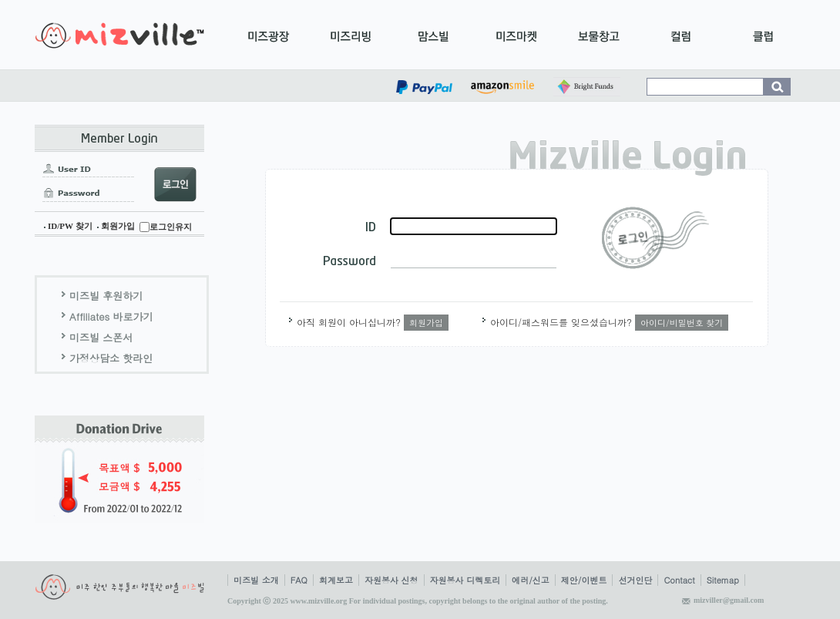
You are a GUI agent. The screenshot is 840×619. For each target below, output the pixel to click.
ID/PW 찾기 (70, 226)
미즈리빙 (351, 35)
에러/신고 (531, 580)
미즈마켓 (516, 35)
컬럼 (681, 35)
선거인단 (635, 580)
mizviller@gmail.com (729, 600)
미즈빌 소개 (256, 580)
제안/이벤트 (584, 580)
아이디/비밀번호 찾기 (682, 323)
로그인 (655, 238)
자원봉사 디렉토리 (465, 580)
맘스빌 (433, 35)
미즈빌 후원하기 (106, 296)
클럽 (763, 35)
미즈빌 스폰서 (101, 337)
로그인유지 (171, 227)
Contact (679, 580)
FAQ (299, 580)
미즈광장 (269, 35)
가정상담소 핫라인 (111, 358)
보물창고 (598, 35)
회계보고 (336, 580)
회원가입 (118, 226)
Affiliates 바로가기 (111, 316)
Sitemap (723, 580)
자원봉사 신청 (391, 580)
